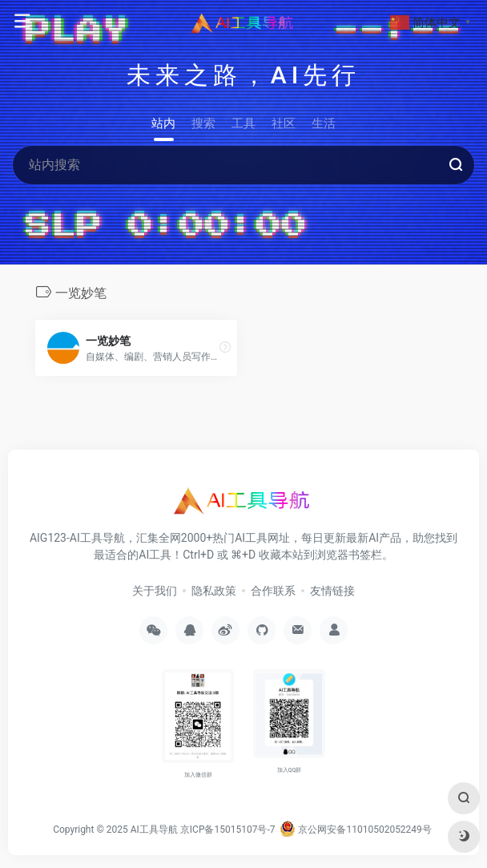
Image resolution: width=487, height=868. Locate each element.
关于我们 (155, 591)
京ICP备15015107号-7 (228, 830)
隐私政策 (214, 591)
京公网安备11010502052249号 (355, 830)
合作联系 (273, 591)
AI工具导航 (154, 830)
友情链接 (332, 591)
